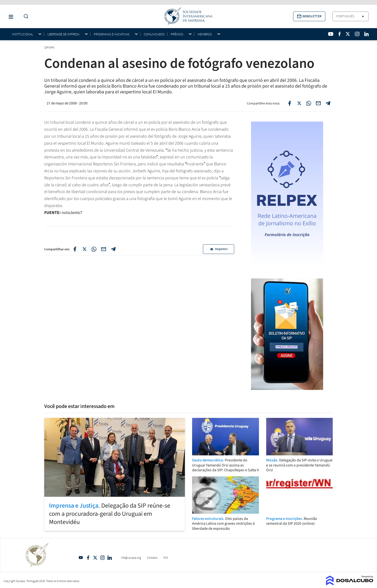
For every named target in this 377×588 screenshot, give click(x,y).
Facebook (88, 558)
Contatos (152, 558)
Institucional (22, 34)
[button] (309, 16)
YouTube (81, 558)
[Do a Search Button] (25, 16)
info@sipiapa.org (131, 558)
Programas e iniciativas (112, 34)
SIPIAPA (50, 47)
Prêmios (177, 34)
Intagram (102, 558)
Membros (205, 34)
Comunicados (154, 34)
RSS (166, 558)
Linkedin (110, 558)
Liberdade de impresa (63, 34)
